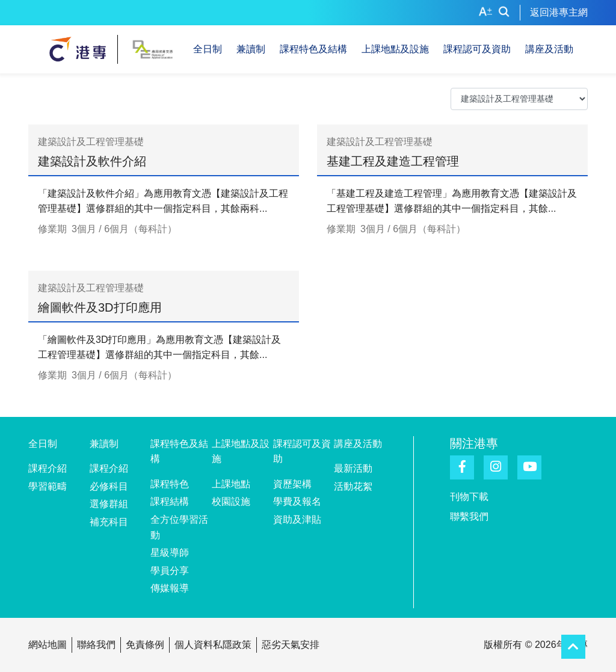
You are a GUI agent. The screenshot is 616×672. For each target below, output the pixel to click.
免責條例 (145, 645)
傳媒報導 (170, 588)
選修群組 (109, 504)
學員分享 (170, 571)
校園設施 (231, 501)
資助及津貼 (297, 519)
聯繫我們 (469, 516)
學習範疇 (48, 486)
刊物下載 (469, 497)
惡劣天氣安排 (291, 645)
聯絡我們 (96, 645)
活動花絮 (353, 486)
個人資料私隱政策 (213, 645)
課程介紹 (48, 468)
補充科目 (109, 522)
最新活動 (353, 468)
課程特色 (170, 484)
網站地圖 (48, 645)
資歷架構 (292, 484)
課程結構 (170, 501)
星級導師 (170, 553)
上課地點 (231, 484)
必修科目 (109, 486)
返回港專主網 (559, 12)
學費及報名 (297, 501)
